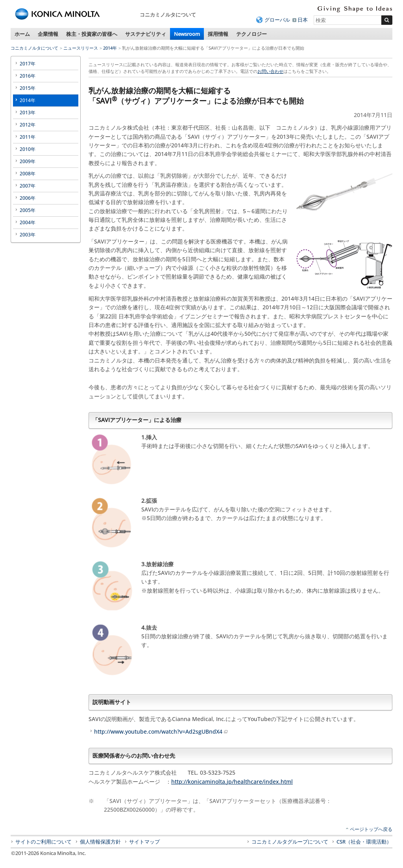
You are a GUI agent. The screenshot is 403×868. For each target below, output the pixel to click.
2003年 (28, 235)
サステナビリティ (146, 34)
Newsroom (187, 34)
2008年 (28, 174)
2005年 (28, 210)
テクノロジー (251, 34)
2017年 (28, 64)
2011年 (28, 137)
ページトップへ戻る (371, 829)
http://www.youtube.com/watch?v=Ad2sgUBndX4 (161, 731)
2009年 (28, 161)
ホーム (22, 34)
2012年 (28, 125)
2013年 (28, 112)
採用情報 (218, 34)
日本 (303, 20)
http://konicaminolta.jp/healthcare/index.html (232, 782)
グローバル (277, 20)
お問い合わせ (270, 71)
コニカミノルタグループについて (290, 842)
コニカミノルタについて (34, 48)
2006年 (28, 198)
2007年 (28, 186)
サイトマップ (144, 842)
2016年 (28, 76)
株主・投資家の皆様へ (92, 34)
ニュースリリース (81, 48)
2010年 (28, 149)
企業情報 (48, 34)
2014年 (110, 48)
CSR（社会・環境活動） (364, 842)
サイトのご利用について (43, 842)
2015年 (28, 88)
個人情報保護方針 (100, 842)
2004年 (28, 222)
